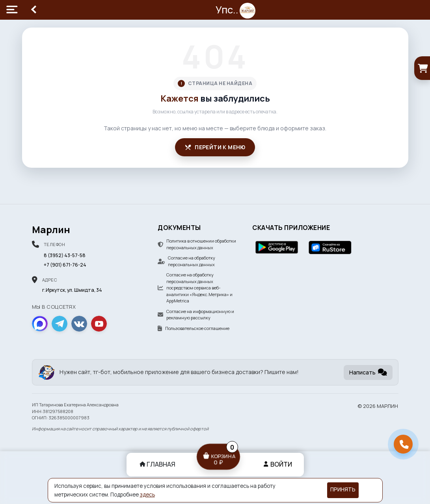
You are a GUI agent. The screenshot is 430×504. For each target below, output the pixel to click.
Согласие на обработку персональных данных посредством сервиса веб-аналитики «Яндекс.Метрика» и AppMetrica (195, 288)
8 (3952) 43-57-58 (65, 255)
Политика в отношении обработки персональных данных (197, 244)
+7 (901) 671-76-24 (65, 265)
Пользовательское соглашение (194, 328)
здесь (147, 495)
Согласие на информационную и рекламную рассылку (196, 315)
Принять (343, 489)
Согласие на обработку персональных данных (186, 261)
